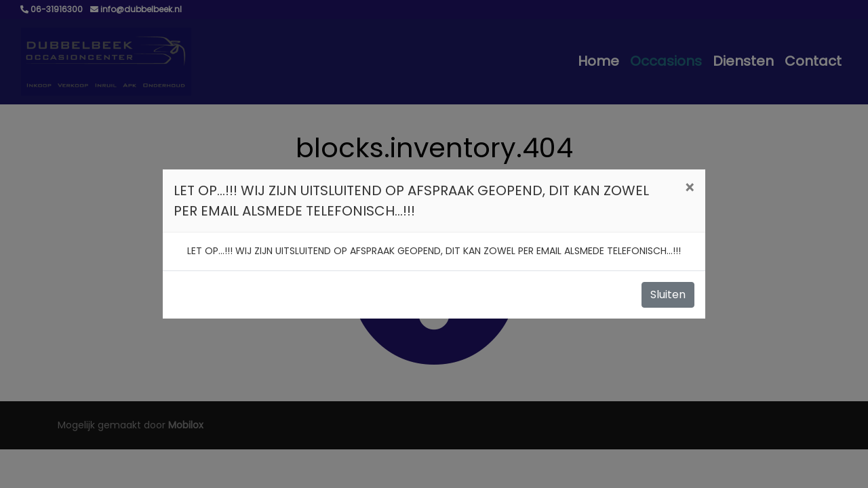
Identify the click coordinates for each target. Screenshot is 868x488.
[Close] (689, 188)
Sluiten (668, 294)
